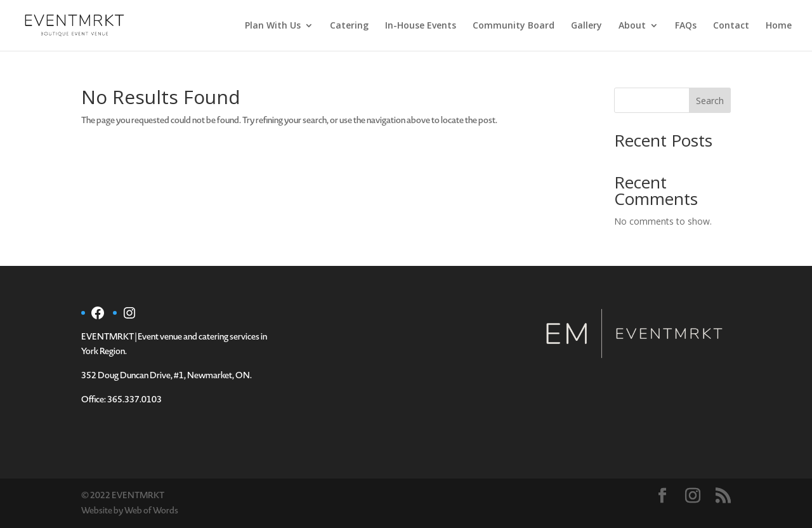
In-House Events (421, 26)
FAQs (686, 26)
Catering (349, 26)
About (632, 26)
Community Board (514, 26)
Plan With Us (273, 26)
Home (779, 26)
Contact (731, 26)
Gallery (586, 26)
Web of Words (151, 511)
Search (710, 101)
